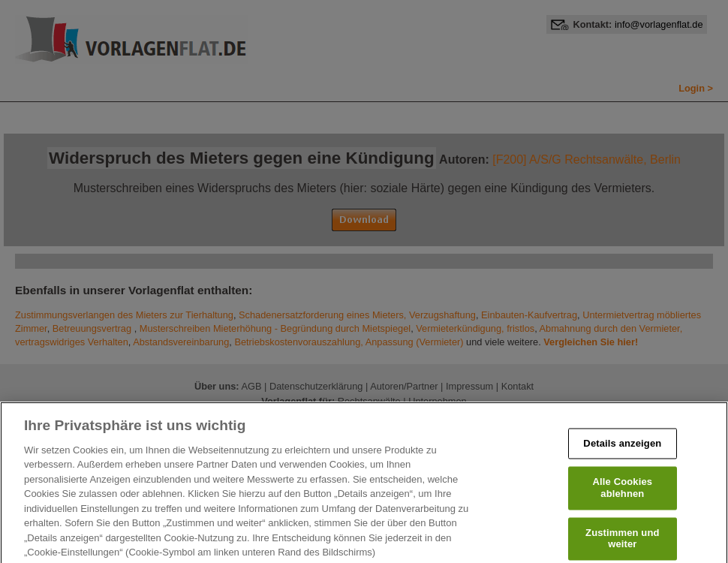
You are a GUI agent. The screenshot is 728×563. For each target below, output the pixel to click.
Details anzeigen (622, 456)
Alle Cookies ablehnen (623, 500)
